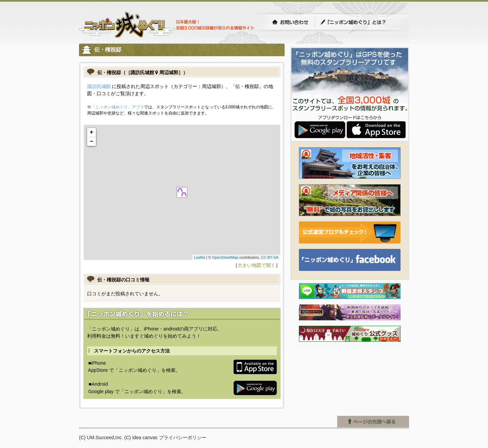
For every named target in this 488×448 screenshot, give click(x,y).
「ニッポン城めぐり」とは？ (360, 22)
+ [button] (92, 132)
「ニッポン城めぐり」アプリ (118, 107)
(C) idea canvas (141, 438)
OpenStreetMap (225, 257)
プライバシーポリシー (183, 438)
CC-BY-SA (270, 257)
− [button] (92, 142)
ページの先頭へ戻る (373, 422)
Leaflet (199, 257)
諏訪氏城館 (99, 86)
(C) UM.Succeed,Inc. (101, 438)
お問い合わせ (290, 22)
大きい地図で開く (257, 265)
